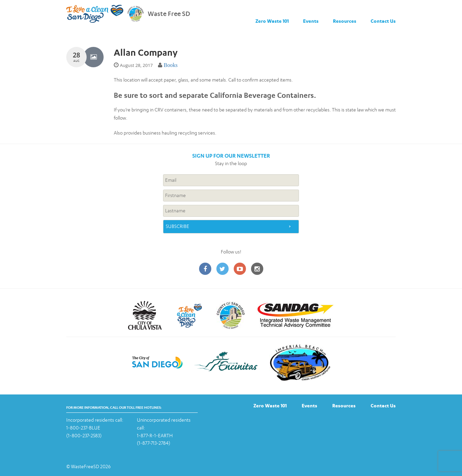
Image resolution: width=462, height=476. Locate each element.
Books (171, 65)
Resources (345, 21)
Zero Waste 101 (272, 21)
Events (311, 21)
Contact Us (383, 21)
